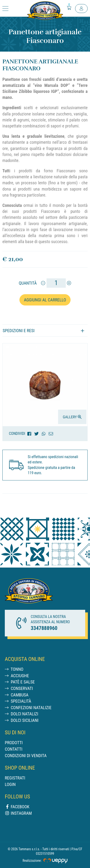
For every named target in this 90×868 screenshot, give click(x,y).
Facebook (17, 807)
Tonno (14, 669)
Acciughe (17, 676)
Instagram (18, 813)
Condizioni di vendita (26, 756)
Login (10, 784)
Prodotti (14, 743)
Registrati (15, 778)
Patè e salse (20, 682)
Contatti (14, 749)
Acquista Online (25, 659)
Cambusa (17, 695)
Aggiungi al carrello (45, 300)
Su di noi (15, 732)
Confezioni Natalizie (28, 708)
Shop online (20, 768)
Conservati (19, 688)
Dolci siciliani (22, 720)
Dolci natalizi (21, 714)
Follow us (17, 796)
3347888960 (44, 628)
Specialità (18, 701)
